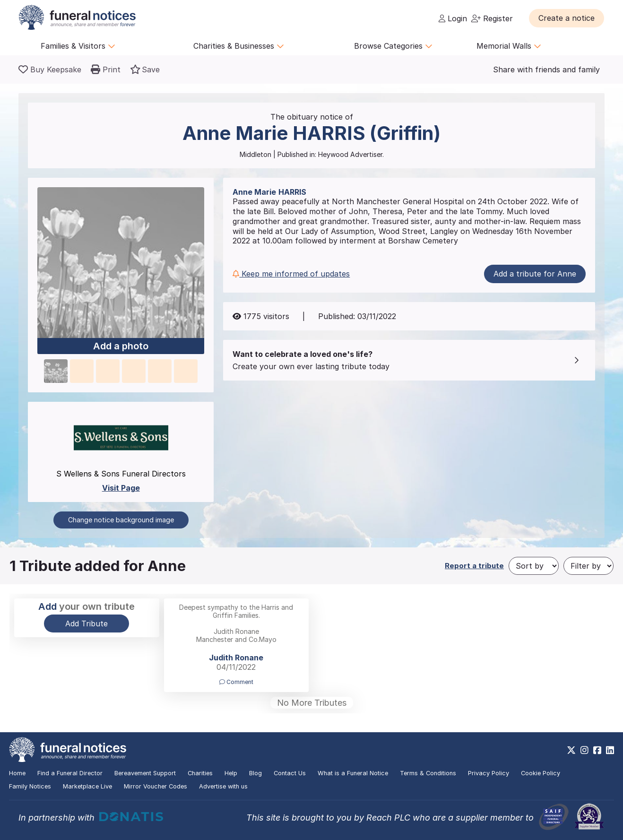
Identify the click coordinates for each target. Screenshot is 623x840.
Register (492, 18)
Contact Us (290, 773)
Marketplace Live (87, 786)
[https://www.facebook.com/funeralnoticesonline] (597, 750)
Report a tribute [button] (474, 566)
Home (17, 773)
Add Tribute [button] (87, 624)
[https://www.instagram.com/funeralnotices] (584, 750)
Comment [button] (236, 682)
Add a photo (121, 346)
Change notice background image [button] (121, 520)
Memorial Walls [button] (509, 46)
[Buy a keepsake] (50, 69)
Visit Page (121, 488)
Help (231, 773)
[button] (567, 18)
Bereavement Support (145, 773)
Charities (200, 773)
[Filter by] (588, 566)
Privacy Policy (489, 773)
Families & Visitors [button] (78, 46)
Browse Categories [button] (393, 46)
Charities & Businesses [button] (239, 46)
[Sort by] (534, 566)
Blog (255, 773)
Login (453, 18)
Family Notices (30, 786)
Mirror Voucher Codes (156, 786)
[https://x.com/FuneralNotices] (571, 750)
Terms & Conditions (428, 773)
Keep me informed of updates (291, 274)
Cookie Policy (541, 773)
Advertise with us (223, 786)
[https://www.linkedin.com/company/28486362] (610, 750)
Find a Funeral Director (70, 773)
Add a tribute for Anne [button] (535, 274)
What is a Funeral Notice (353, 773)
